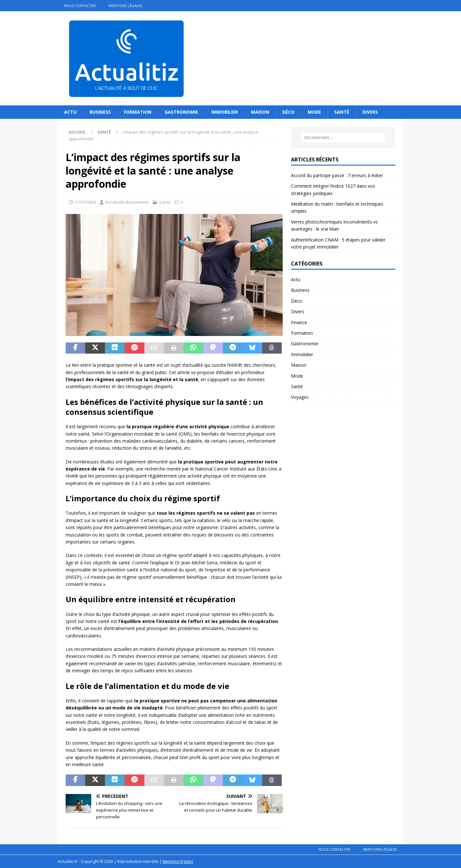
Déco (288, 112)
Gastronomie (181, 112)
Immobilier (225, 112)
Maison (260, 112)
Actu (70, 112)
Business (100, 112)
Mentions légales (125, 6)
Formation (138, 112)
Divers (370, 112)
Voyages (300, 397)
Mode (314, 112)
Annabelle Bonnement (127, 202)
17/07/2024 (85, 202)
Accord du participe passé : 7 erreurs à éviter (337, 175)
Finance (299, 322)
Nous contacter (80, 6)
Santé (342, 112)
